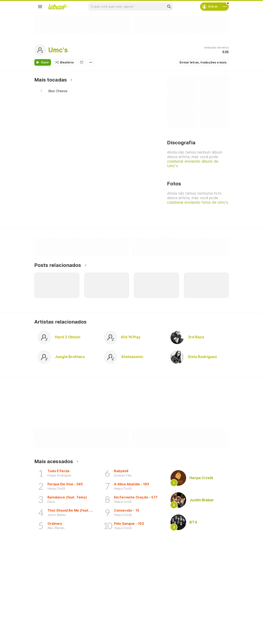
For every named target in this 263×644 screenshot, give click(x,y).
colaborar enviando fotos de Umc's (198, 202)
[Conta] (225, 7)
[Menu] (40, 7)
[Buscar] (169, 7)
